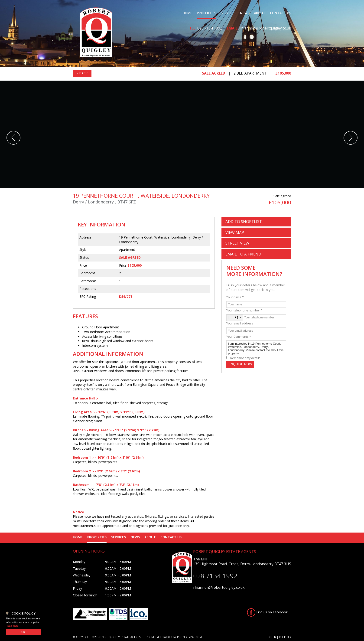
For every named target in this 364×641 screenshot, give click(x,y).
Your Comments (239, 337)
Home (187, 13)
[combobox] (235, 317)
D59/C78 (126, 296)
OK (23, 632)
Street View (237, 243)
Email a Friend (243, 254)
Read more (12, 626)
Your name (235, 297)
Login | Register (279, 637)
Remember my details (245, 358)
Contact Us (281, 13)
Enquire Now (240, 364)
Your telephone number (244, 310)
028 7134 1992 (210, 28)
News (245, 13)
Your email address (240, 323)
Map (235, 232)
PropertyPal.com (189, 637)
